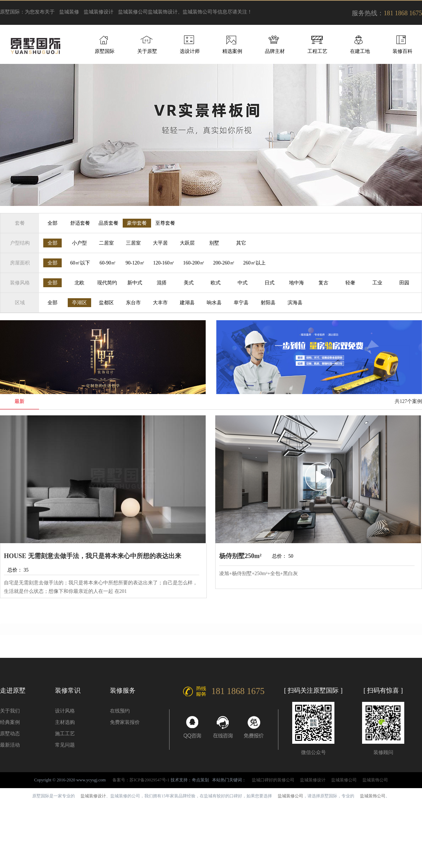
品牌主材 (275, 51)
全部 (52, 223)
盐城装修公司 (133, 12)
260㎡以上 (254, 263)
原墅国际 (105, 51)
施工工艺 (65, 734)
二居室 (106, 243)
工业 (377, 283)
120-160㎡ (164, 263)
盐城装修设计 (99, 12)
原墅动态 (10, 734)
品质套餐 (109, 223)
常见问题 (65, 745)
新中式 (135, 283)
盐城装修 (69, 12)
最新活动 (10, 745)
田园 (404, 283)
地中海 (296, 283)
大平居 (160, 243)
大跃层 (187, 243)
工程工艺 (317, 51)
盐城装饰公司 (375, 780)
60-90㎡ (108, 263)
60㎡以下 (80, 263)
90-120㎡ (135, 263)
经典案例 (10, 722)
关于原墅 (147, 51)
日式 (270, 283)
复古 (323, 283)
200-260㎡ (224, 263)
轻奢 (350, 283)
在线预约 (120, 711)
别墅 (214, 243)
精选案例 (232, 51)
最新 (20, 401)
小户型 (79, 243)
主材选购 (65, 722)
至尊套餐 (165, 223)
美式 (189, 283)
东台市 (133, 303)
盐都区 (106, 303)
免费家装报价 (125, 722)
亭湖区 (79, 303)
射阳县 (268, 303)
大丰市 (160, 303)
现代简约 (107, 283)
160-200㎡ (194, 263)
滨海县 (295, 303)
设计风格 (65, 711)
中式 (243, 283)
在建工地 (360, 51)
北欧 (79, 283)
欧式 (216, 283)
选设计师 (190, 51)
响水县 (214, 303)
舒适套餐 (80, 223)
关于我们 (10, 711)
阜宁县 (241, 303)
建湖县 (187, 303)
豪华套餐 (137, 223)
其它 (241, 243)
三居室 (133, 243)
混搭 (162, 283)
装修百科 (402, 51)
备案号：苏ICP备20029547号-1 (141, 780)
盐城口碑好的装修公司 (273, 780)
